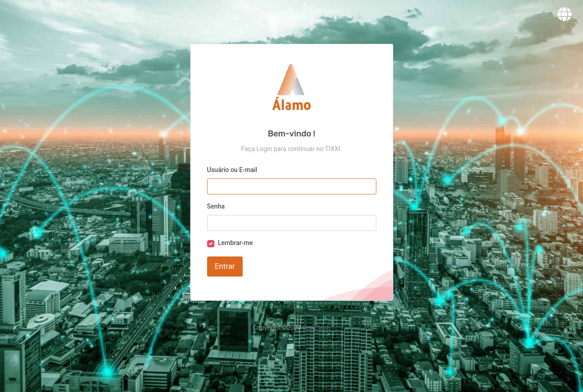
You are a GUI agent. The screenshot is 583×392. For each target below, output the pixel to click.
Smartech (316, 328)
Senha (216, 206)
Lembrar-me (236, 243)
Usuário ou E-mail (232, 170)
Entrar (225, 266)
